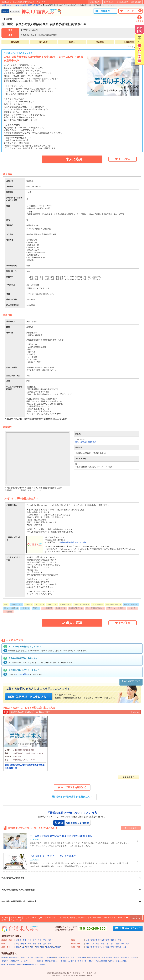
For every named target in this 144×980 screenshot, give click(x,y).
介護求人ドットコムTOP (10, 5)
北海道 (19, 940)
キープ (131, 11)
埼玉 (30, 944)
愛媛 (118, 944)
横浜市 (30, 5)
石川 (33, 947)
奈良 (108, 940)
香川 (113, 944)
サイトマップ (16, 920)
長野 (28, 947)
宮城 (45, 940)
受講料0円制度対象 (76, 608)
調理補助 (104, 961)
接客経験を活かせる (114, 604)
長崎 (98, 947)
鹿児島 (119, 947)
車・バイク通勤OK (11, 608)
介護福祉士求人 (16, 604)
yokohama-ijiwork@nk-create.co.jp (72, 542)
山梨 (23, 947)
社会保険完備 (47, 608)
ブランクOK (40, 604)
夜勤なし (36, 608)
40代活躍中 (133, 608)
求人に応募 (72, 159)
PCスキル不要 (98, 604)
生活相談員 (93, 957)
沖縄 (124, 947)
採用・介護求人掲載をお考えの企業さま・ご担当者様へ (80, 918)
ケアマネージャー (106, 957)
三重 (119, 940)
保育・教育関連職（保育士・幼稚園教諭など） (20, 965)
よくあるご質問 (122, 2)
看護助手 (37, 5)
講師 (124, 961)
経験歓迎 (29, 604)
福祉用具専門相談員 (129, 957)
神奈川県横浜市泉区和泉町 (86, 442)
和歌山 (114, 940)
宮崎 (113, 947)
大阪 (88, 940)
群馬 (50, 944)
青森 (25, 940)
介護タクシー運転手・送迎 (88, 961)
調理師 (112, 961)
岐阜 (48, 947)
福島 (50, 940)
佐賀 (93, 947)
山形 (35, 940)
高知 (128, 944)
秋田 (30, 940)
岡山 (88, 944)
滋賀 (103, 940)
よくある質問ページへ (131, 681)
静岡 (58, 947)
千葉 (35, 944)
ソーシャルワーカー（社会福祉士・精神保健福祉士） (38, 961)
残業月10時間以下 (131, 604)
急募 (6, 604)
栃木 (40, 944)
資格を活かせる (66, 604)
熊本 (108, 947)
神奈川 (23, 5)
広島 (93, 944)
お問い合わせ (109, 2)
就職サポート (16, 918)
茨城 (45, 944)
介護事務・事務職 (9, 961)
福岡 (88, 947)
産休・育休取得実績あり (95, 608)
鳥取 (98, 944)
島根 (103, 944)
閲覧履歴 (102, 11)
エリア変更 (15, 11)
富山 (38, 947)
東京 (18, 944)
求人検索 (5, 918)
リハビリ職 (72, 961)
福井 (43, 947)
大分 (103, 947)
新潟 (18, 947)
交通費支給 (25, 608)
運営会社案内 (136, 2)
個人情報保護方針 (22, 674)
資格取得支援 (61, 608)
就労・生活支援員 (62, 957)
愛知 (53, 947)
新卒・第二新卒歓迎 (82, 604)
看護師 (63, 961)
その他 (43, 965)
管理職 (117, 957)
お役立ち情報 (50, 918)
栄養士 (118, 961)
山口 (108, 944)
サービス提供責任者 (79, 957)
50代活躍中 (8, 612)
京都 (93, 940)
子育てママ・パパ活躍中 (116, 608)
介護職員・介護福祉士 (10, 957)
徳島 (123, 944)
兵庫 (98, 940)
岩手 (40, 940)
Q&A (40, 918)
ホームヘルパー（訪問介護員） (33, 957)
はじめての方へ (95, 2)
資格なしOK (52, 604)
